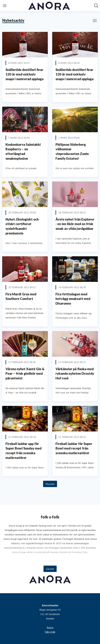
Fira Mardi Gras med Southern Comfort (21, 296)
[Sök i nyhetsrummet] (96, 6)
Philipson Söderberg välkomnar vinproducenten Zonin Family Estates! (72, 151)
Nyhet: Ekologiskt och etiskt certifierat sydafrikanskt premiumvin (22, 226)
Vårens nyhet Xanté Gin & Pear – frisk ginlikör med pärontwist (25, 373)
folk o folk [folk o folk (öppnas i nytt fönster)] (50, 632)
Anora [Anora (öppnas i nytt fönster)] (50, 627)
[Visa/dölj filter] (95, 21)
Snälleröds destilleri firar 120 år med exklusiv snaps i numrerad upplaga (25, 74)
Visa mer (50, 484)
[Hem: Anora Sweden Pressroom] (49, 6)
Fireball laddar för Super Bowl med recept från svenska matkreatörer (74, 448)
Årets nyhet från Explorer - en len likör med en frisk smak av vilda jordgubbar (75, 224)
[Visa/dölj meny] (5, 6)
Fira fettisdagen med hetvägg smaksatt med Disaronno (73, 299)
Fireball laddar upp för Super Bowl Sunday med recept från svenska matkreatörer (23, 451)
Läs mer (50, 569)
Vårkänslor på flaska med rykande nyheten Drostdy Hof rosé (75, 373)
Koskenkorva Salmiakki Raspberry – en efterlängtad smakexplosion (23, 151)
